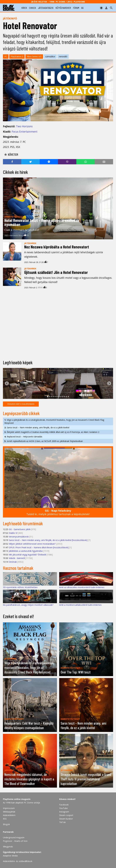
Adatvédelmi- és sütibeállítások (18, 861)
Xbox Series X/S (34, 56)
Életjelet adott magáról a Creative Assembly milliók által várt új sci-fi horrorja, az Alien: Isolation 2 (52, 432)
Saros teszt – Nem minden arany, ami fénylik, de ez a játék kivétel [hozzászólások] (48, 540)
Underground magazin (14, 837)
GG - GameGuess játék (20, 529)
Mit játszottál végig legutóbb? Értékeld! (27, 555)
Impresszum (9, 808)
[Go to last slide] (7, 383)
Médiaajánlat (9, 812)
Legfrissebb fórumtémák (23, 523)
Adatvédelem (9, 815)
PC (6, 56)
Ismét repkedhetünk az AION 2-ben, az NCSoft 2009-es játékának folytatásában (44, 441)
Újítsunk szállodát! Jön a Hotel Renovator (56, 272)
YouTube (63, 808)
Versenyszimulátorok (19, 537)
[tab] (48, 397)
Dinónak (13, 562)
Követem (11, 155)
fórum (76, 8)
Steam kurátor (66, 819)
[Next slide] (109, 383)
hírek (24, 8)
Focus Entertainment (25, 132)
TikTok (62, 822)
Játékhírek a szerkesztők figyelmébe (26, 551)
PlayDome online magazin (17, 799)
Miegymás (8, 847)
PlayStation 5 (17, 56)
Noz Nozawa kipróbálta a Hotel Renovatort (57, 247)
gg (82, 8)
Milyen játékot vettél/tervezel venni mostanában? (32, 544)
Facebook (64, 805)
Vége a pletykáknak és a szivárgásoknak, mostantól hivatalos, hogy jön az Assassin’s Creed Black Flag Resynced (54, 421)
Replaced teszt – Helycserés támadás (23, 437)
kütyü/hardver (63, 8)
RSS (5, 819)
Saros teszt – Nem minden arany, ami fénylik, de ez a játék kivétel (37, 427)
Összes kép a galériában (21, 404)
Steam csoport (66, 815)
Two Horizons (24, 126)
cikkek (33, 8)
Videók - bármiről (17, 558)
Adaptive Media (10, 856)
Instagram (64, 812)
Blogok (6, 824)
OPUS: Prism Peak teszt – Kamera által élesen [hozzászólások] (39, 547)
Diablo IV (13, 533)
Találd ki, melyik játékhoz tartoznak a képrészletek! (58, 512)
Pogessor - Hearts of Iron (15, 841)
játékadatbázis (46, 8)
